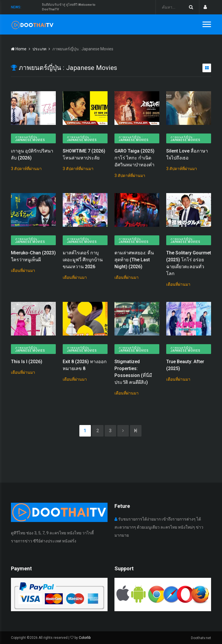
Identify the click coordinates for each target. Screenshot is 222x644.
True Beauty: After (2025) (185, 365)
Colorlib (85, 638)
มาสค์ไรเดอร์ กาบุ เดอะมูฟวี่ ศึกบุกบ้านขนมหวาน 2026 (83, 260)
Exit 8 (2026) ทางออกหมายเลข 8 (85, 365)
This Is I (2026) (27, 362)
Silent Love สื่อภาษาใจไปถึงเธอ (187, 154)
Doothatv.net (201, 638)
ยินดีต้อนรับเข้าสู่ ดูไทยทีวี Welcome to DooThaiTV (69, 7)
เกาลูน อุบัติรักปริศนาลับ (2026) (32, 154)
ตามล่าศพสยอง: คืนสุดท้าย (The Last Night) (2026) (134, 260)
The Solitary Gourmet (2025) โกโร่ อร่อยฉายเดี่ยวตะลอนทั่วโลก (189, 263)
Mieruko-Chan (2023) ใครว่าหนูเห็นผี (33, 256)
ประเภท (39, 49)
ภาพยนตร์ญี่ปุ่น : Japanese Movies (30, 139)
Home (19, 49)
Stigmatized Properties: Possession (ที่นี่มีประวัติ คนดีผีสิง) (133, 372)
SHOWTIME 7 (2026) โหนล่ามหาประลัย (84, 154)
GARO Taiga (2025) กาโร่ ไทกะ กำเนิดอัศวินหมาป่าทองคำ (134, 158)
